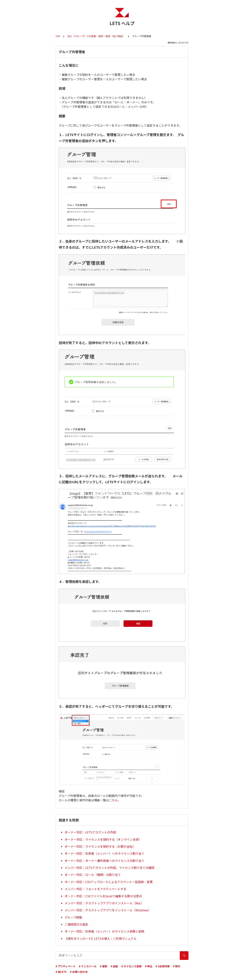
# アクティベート (66, 966)
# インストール (88, 966)
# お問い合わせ (79, 972)
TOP (58, 36)
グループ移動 (73, 917)
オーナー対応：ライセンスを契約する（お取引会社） (100, 846)
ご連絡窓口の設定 (76, 924)
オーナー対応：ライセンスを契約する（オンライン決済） (103, 839)
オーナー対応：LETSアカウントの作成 (90, 832)
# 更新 (104, 966)
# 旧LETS (61, 972)
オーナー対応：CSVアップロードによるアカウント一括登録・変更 (109, 882)
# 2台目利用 (163, 966)
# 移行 (177, 966)
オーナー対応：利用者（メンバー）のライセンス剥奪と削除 (104, 931)
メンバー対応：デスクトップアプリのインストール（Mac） (104, 903)
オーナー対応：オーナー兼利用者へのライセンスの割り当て (104, 861)
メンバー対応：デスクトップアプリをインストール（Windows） (108, 910)
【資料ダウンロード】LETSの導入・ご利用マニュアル (101, 938)
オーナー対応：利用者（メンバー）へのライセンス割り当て (104, 853)
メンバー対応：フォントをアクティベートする (95, 889)
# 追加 (114, 966)
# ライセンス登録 (131, 966)
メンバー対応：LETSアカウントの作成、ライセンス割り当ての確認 (109, 868)
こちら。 (115, 800)
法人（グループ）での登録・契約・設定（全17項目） (96, 36)
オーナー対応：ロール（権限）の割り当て (93, 875)
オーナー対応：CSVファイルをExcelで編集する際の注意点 (103, 896)
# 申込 (149, 966)
